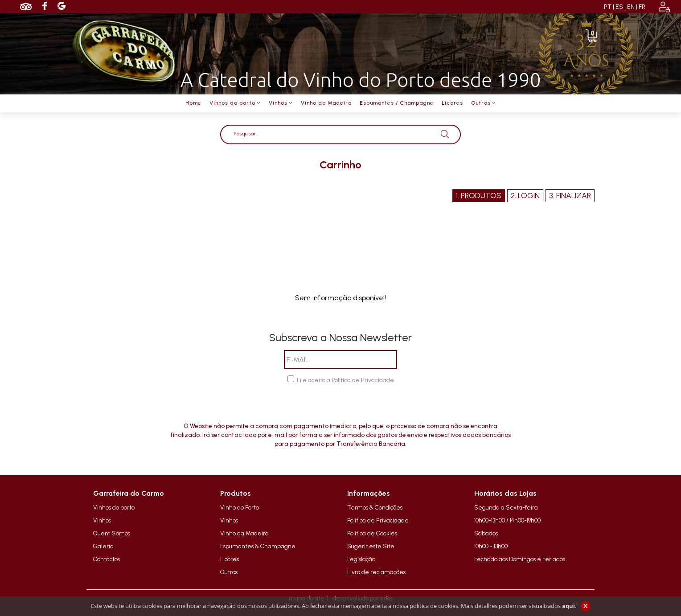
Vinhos (102, 520)
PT (608, 7)
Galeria (103, 546)
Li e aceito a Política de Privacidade (345, 380)
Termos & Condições (375, 507)
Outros (229, 572)
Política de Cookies (372, 533)
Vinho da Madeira (244, 533)
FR (642, 7)
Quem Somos (112, 533)
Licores (230, 559)
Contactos (107, 559)
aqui (568, 606)
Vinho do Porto (240, 507)
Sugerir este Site (371, 546)
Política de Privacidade (378, 520)
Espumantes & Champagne (258, 546)
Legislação (361, 559)
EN (631, 7)
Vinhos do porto (114, 507)
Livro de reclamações (376, 572)
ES (619, 7)
